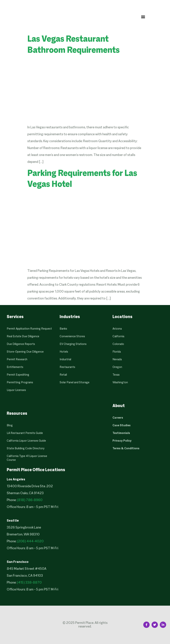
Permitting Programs (20, 383)
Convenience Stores (72, 336)
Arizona (117, 329)
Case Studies (122, 425)
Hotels (64, 352)
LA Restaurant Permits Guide (25, 433)
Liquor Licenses (16, 390)
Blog (10, 425)
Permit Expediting (18, 375)
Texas (116, 375)
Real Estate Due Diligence (23, 336)
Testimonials (121, 433)
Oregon (117, 367)
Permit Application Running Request (29, 329)
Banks (63, 329)
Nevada (117, 360)
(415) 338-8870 (29, 583)
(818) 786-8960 (30, 500)
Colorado (118, 344)
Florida (117, 352)
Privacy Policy (122, 441)
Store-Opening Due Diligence (25, 352)
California (118, 336)
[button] (143, 17)
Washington (120, 383)
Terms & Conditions (126, 449)
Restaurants (67, 367)
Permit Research (17, 360)
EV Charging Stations (73, 344)
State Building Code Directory (26, 449)
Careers (118, 418)
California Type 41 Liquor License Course (27, 458)
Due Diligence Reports (21, 344)
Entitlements (15, 367)
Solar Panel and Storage (75, 383)
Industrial (65, 360)
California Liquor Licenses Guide (26, 441)
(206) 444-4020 (30, 541)
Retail (63, 375)
